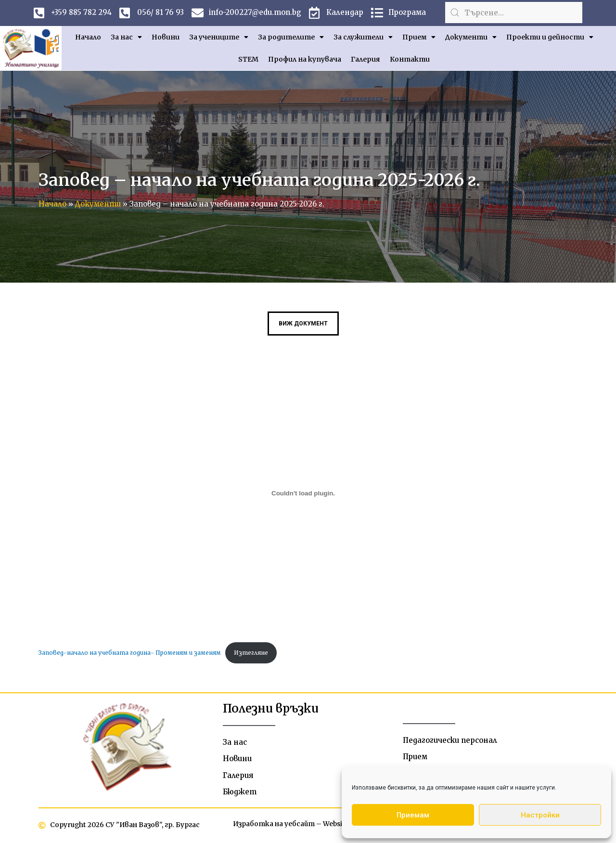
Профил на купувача (305, 59)
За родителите (291, 37)
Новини (166, 37)
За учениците (219, 37)
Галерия (366, 59)
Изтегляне (252, 653)
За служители (363, 37)
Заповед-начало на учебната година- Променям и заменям (130, 653)
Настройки (540, 815)
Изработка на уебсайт (273, 825)
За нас (126, 37)
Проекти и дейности (550, 37)
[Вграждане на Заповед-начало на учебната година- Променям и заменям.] (303, 493)
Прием (419, 37)
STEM (248, 59)
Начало (88, 37)
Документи (471, 37)
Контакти (410, 59)
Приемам (413, 815)
